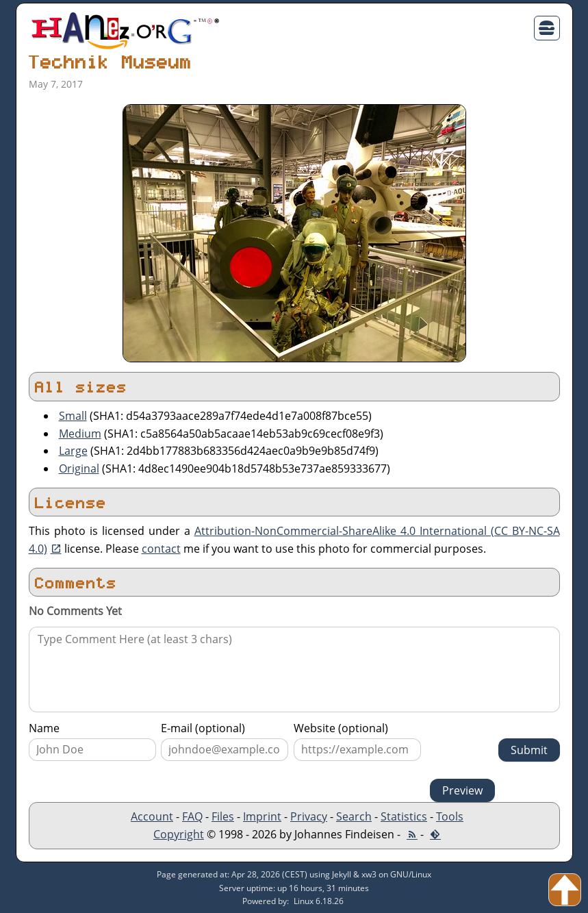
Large (73, 451)
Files (223, 816)
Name (44, 728)
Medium (80, 434)
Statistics (404, 816)
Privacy (309, 816)
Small (73, 416)
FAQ (192, 816)
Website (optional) (341, 728)
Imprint (262, 816)
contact (161, 549)
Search (354, 816)
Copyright (179, 834)
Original (79, 468)
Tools (450, 816)
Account (152, 816)
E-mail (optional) (203, 728)
